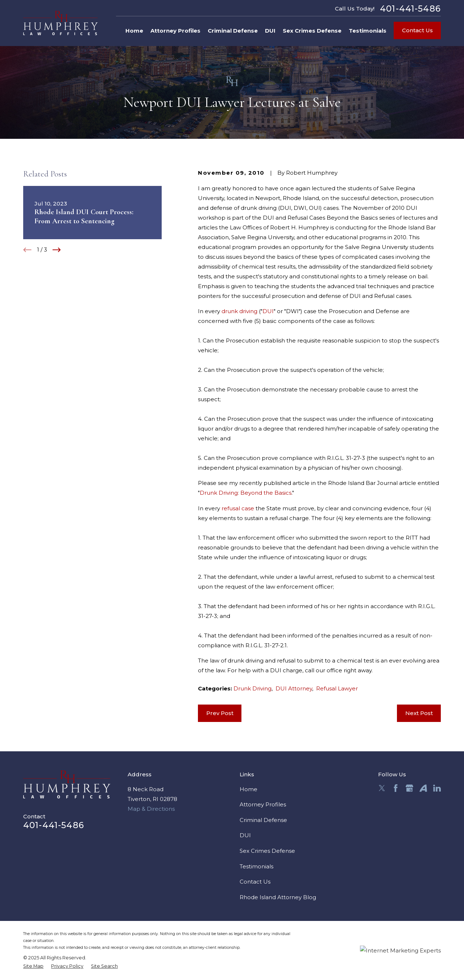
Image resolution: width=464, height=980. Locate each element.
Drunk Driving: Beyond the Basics (246, 493)
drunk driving (239, 311)
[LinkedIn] (437, 788)
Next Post (419, 713)
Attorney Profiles (263, 804)
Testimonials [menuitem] (368, 31)
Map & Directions (151, 809)
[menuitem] (33, 966)
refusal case (238, 508)
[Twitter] (382, 788)
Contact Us (417, 30)
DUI (268, 311)
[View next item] (57, 250)
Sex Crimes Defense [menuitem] (312, 31)
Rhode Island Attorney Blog (278, 897)
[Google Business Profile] (409, 788)
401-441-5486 (410, 9)
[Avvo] (423, 788)
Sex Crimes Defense (267, 851)
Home (248, 789)
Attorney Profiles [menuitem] (175, 31)
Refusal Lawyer (337, 688)
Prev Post (220, 713)
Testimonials (256, 866)
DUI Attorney (294, 688)
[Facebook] (396, 788)
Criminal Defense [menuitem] (233, 31)
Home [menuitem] (134, 31)
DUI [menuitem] (270, 31)
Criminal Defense (263, 820)
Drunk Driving (252, 688)
